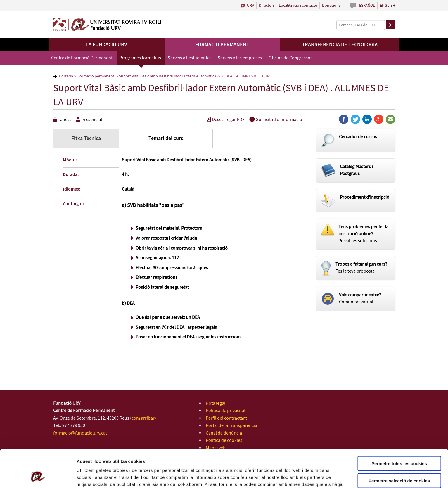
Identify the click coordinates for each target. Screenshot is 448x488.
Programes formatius (140, 58)
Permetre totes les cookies (399, 430)
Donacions (331, 6)
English (388, 6)
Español (367, 6)
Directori (266, 6)
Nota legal (216, 403)
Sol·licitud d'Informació (276, 120)
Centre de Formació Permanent (82, 58)
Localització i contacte (298, 6)
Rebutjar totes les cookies (399, 464)
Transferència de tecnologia (340, 45)
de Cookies (313, 457)
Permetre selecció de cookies (399, 447)
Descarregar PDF (226, 120)
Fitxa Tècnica (86, 139)
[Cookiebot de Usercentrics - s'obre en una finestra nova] (38, 477)
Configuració (327, 476)
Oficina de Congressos (290, 58)
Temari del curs (166, 139)
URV (250, 6)
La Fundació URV (107, 45)
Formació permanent (222, 45)
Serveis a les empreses (240, 58)
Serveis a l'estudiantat (189, 58)
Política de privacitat (226, 411)
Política (292, 457)
